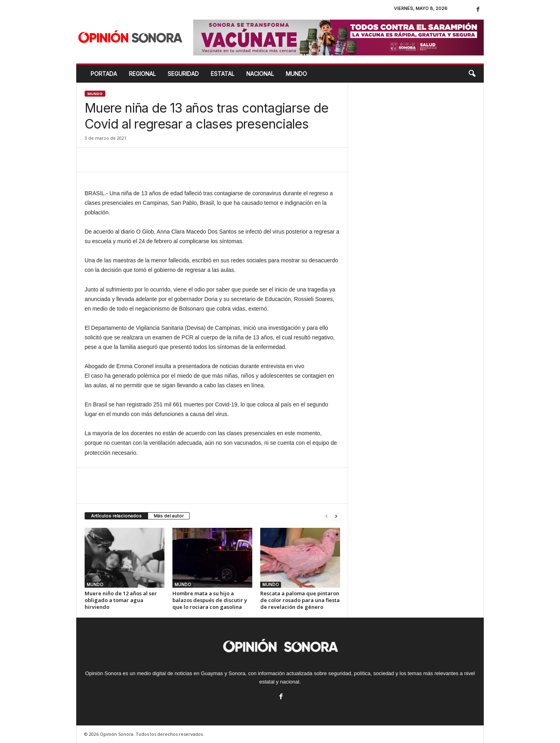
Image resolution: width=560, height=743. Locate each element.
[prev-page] (327, 516)
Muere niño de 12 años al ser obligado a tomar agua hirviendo (121, 600)
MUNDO (296, 74)
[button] (472, 74)
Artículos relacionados (116, 516)
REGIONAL (142, 74)
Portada (104, 74)
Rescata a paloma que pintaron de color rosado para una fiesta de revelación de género (300, 600)
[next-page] (336, 516)
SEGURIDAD (183, 74)
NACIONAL (260, 74)
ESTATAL (223, 74)
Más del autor (169, 516)
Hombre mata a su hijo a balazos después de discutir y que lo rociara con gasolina (210, 600)
